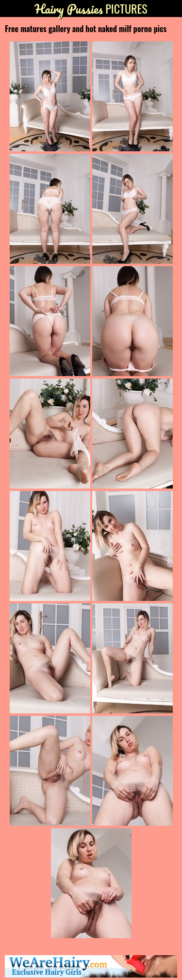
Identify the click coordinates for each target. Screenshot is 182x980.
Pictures (91, 9)
